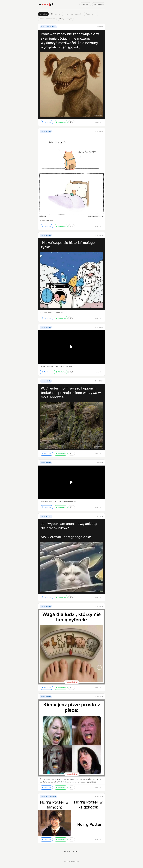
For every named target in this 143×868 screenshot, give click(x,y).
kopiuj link (99, 122)
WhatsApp (61, 122)
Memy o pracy (91, 14)
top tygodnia (99, 4)
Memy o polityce (66, 19)
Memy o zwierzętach (73, 14)
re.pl (45, 4)
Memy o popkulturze (47, 19)
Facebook (46, 122)
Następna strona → (72, 851)
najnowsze (85, 4)
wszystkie (43, 14)
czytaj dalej (91, 782)
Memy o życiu (56, 14)
